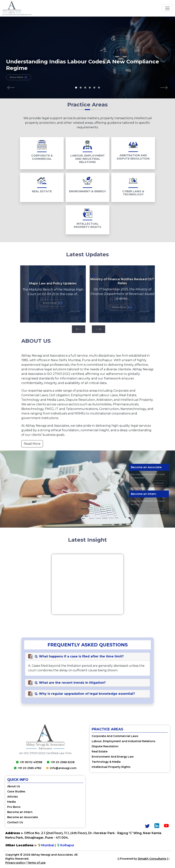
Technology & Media (106, 762)
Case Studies (16, 792)
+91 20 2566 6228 (61, 762)
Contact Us (15, 822)
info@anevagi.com (61, 768)
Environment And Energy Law (113, 757)
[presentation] (11, 88)
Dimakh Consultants (152, 859)
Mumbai (46, 845)
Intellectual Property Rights (111, 767)
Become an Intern (20, 812)
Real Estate (100, 751)
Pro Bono (14, 807)
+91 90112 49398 (29, 762)
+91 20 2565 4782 (28, 768)
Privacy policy (15, 863)
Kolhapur (66, 845)
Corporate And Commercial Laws (115, 736)
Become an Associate (23, 817)
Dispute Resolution (105, 746)
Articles (13, 797)
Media (12, 802)
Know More (19, 77)
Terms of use (36, 863)
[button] (76, 88)
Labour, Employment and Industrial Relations (124, 741)
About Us (14, 787)
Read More (32, 444)
